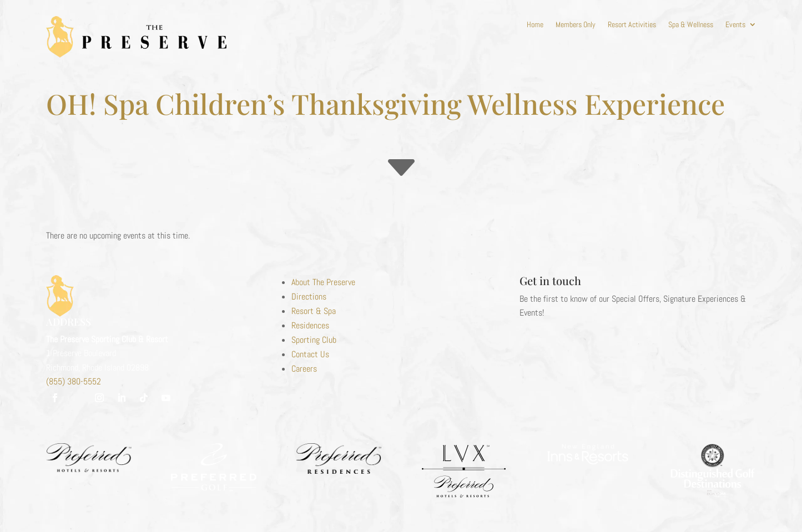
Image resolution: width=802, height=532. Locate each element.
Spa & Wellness (691, 25)
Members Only (576, 25)
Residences (310, 325)
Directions (309, 297)
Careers (304, 369)
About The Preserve (323, 282)
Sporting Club (314, 340)
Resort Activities (632, 25)
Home (535, 25)
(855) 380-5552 (74, 381)
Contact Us (310, 354)
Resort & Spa (314, 311)
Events (735, 25)
